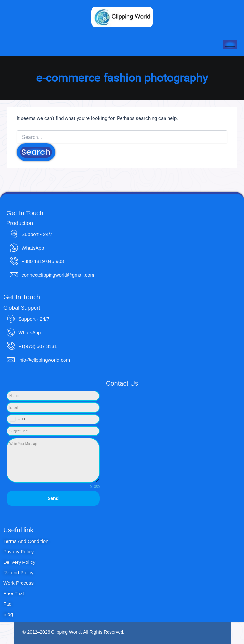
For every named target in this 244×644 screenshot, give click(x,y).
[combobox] (16, 419)
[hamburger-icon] (230, 45)
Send (53, 498)
